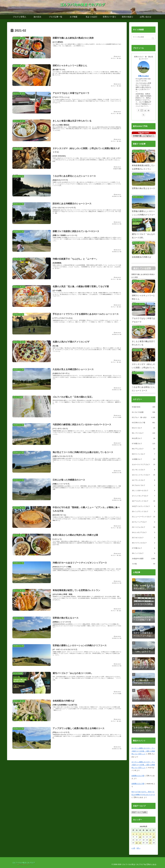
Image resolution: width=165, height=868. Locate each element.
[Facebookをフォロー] (139, 110)
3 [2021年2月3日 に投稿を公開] (140, 834)
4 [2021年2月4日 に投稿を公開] (143, 834)
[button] (153, 38)
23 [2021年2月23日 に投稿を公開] (137, 843)
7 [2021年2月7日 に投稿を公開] (154, 834)
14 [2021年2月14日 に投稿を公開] (154, 837)
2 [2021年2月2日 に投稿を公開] (137, 834)
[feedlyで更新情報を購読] (148, 110)
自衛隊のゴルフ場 (138, 776)
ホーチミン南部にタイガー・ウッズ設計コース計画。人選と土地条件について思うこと (143, 751)
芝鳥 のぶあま (144, 76)
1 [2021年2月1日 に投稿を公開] (133, 834)
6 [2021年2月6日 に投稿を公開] (150, 834)
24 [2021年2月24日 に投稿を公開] (140, 843)
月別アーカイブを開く (140, 812)
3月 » (138, 848)
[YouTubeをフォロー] (145, 110)
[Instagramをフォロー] (142, 110)
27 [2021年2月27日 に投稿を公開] (150, 843)
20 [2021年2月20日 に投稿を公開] (150, 840)
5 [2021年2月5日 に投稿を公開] (147, 834)
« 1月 (133, 848)
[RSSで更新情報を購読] (144, 115)
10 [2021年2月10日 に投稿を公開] (140, 837)
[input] (144, 37)
